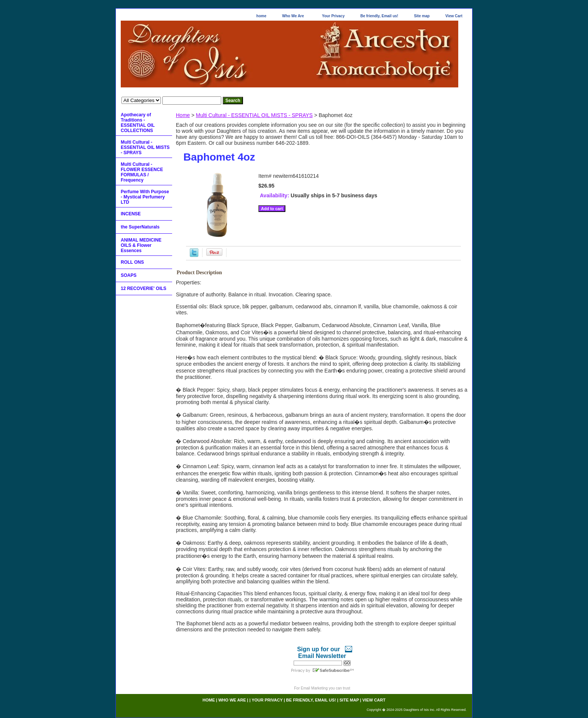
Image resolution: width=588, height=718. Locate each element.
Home (183, 115)
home (262, 16)
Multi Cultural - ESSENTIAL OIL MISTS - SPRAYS (254, 115)
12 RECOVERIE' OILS (144, 288)
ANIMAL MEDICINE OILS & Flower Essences (141, 245)
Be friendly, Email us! (379, 16)
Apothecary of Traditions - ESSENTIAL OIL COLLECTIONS (138, 123)
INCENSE (131, 214)
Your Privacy (333, 16)
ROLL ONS (132, 262)
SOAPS (129, 275)
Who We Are (293, 16)
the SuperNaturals (140, 227)
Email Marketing (314, 688)
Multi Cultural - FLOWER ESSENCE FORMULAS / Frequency (142, 172)
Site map (422, 16)
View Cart (454, 16)
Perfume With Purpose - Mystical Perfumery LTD (145, 197)
